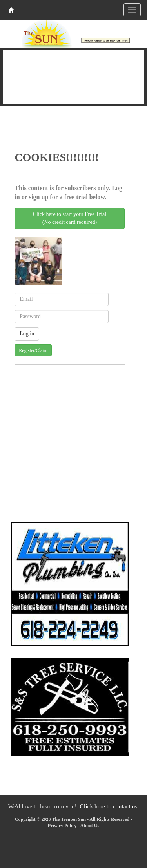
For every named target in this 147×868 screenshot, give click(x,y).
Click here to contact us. (109, 806)
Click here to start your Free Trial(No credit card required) (70, 218)
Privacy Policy (62, 826)
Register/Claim (33, 350)
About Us (90, 826)
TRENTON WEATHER (73, 76)
